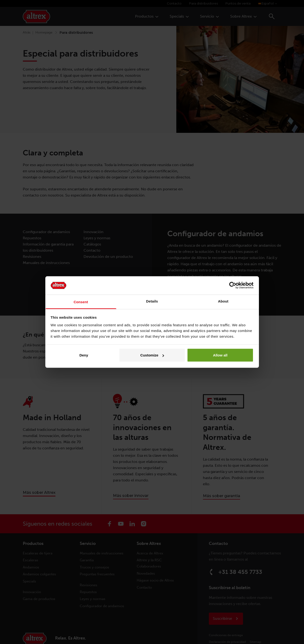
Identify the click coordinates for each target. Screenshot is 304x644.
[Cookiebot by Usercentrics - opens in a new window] (233, 285)
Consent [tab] (81, 302)
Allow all (220, 355)
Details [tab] (152, 301)
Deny (84, 355)
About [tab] (223, 301)
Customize (152, 355)
